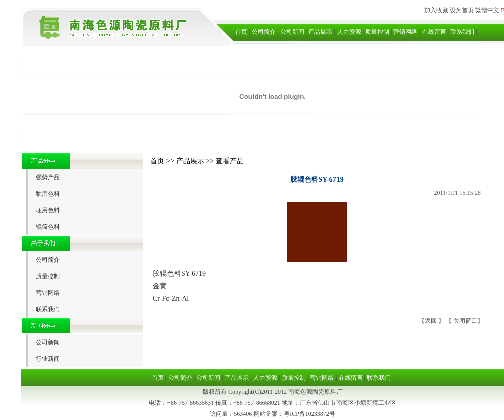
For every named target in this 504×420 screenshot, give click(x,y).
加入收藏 (436, 10)
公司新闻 (292, 32)
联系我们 (462, 32)
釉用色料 (48, 194)
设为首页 (462, 10)
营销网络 (405, 32)
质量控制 (377, 32)
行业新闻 (48, 359)
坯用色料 (48, 210)
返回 (431, 321)
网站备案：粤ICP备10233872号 (295, 414)
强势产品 (48, 177)
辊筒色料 (48, 227)
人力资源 (349, 32)
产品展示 (320, 32)
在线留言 (434, 32)
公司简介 (264, 32)
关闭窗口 (465, 321)
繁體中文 (487, 10)
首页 (241, 32)
